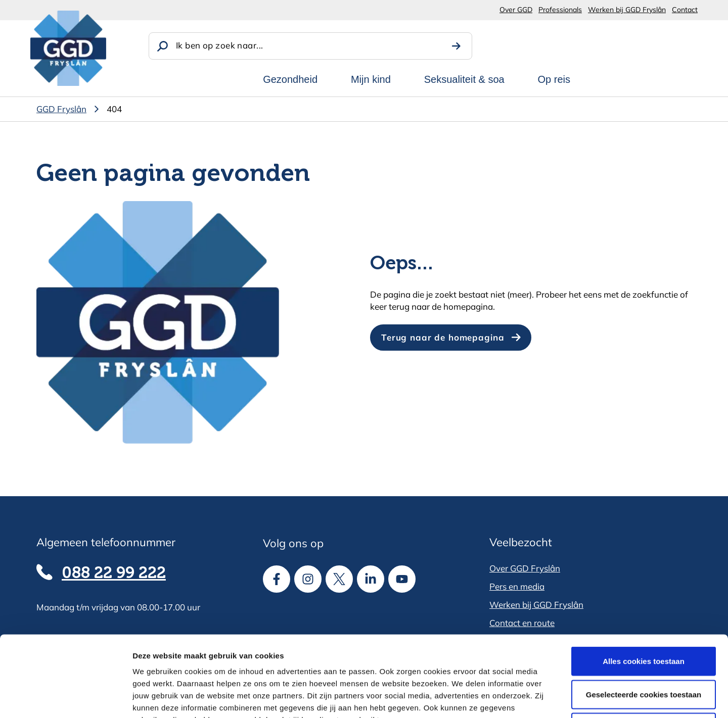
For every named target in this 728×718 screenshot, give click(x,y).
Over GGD (516, 10)
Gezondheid (290, 79)
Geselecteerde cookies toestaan (644, 619)
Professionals (560, 10)
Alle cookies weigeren (644, 652)
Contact (685, 10)
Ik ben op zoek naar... (219, 45)
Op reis (554, 79)
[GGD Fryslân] (68, 48)
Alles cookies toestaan (644, 585)
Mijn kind (371, 79)
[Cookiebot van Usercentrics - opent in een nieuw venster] (65, 698)
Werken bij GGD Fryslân (627, 10)
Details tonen (546, 698)
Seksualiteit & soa (464, 79)
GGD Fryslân (61, 109)
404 (114, 109)
